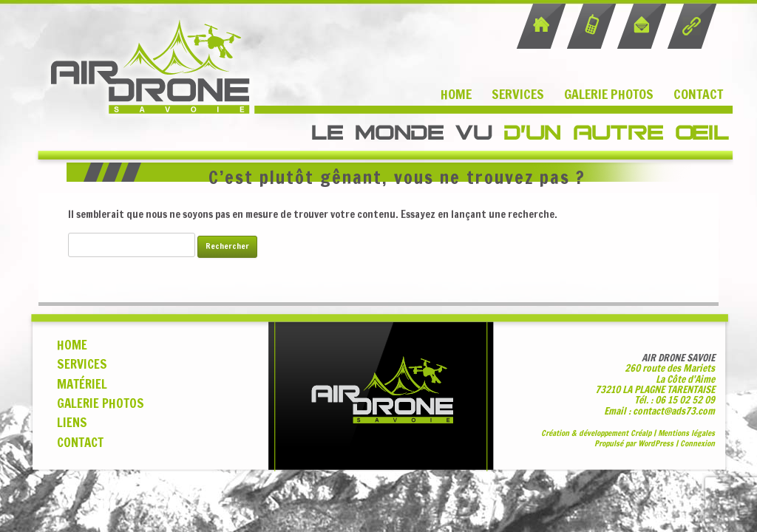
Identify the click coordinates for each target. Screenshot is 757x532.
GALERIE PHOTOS (101, 403)
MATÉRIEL (82, 384)
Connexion (697, 443)
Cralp (641, 433)
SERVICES (82, 364)
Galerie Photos (609, 94)
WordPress (656, 443)
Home (456, 94)
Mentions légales (686, 433)
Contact (698, 94)
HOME (72, 345)
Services (518, 94)
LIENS (72, 423)
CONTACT (80, 443)
